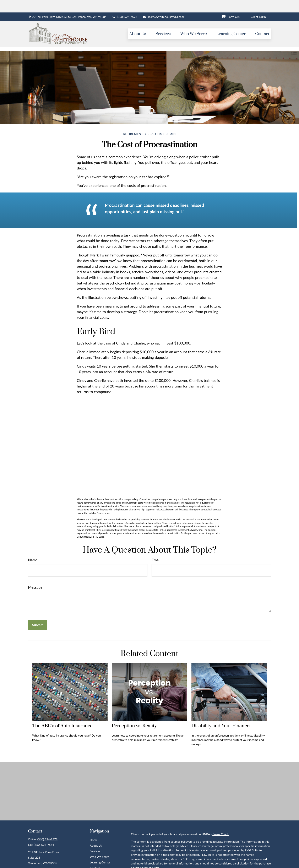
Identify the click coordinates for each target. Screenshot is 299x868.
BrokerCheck (221, 822)
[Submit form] (37, 612)
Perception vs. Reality (134, 713)
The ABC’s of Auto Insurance (62, 713)
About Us (96, 833)
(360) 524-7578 (124, 4)
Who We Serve (100, 844)
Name (33, 547)
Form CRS (231, 4)
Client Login (258, 4)
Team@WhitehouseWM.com (163, 4)
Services (95, 839)
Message (35, 575)
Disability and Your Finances (221, 713)
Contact (95, 855)
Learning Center (100, 850)
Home (94, 827)
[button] (138, 21)
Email (156, 547)
